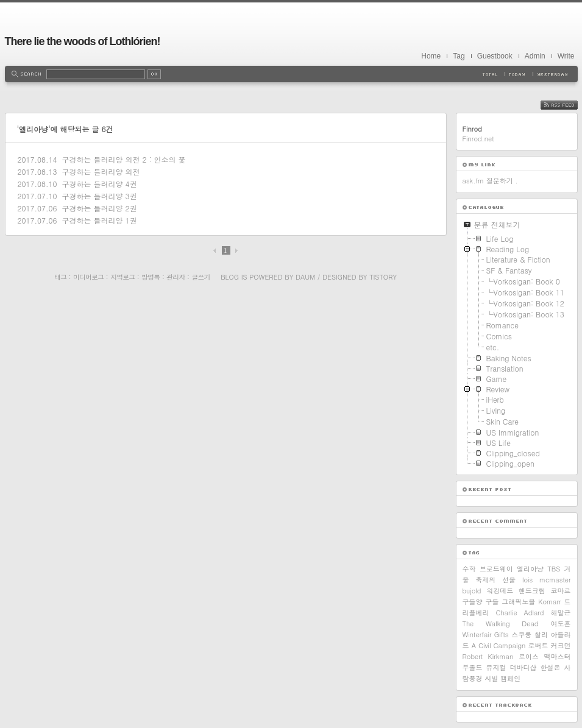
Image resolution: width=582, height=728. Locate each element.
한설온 (551, 667)
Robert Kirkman (488, 656)
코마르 (561, 591)
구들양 (473, 602)
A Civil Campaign (499, 645)
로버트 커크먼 (550, 645)
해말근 (561, 613)
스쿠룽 (521, 634)
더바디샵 (523, 667)
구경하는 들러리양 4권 (99, 184)
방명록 (151, 277)
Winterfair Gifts (486, 634)
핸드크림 (532, 591)
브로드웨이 (496, 569)
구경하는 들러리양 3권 (99, 196)
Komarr (549, 602)
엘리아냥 (530, 569)
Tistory (383, 277)
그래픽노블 (518, 602)
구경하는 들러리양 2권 (99, 208)
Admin (535, 56)
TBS (554, 569)
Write (566, 56)
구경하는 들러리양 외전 (101, 171)
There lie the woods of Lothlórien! (83, 41)
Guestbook (495, 56)
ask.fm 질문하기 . (490, 181)
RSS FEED (568, 105)
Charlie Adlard (520, 613)
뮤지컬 (496, 667)
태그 (60, 277)
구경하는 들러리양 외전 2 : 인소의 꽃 (123, 159)
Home (431, 56)
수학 (469, 569)
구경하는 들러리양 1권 (99, 220)
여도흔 (561, 624)
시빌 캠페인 (503, 678)
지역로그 (122, 277)
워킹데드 (500, 591)
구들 (492, 602)
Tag (459, 56)
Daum (305, 277)
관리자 (176, 277)
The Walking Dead (501, 624)
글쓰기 (201, 277)
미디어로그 (88, 277)
